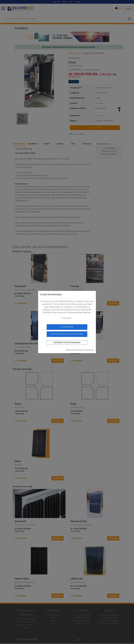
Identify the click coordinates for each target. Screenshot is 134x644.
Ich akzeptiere (67, 327)
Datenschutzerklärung (75, 349)
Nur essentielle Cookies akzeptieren (67, 333)
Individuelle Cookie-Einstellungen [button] (67, 341)
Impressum (89, 349)
